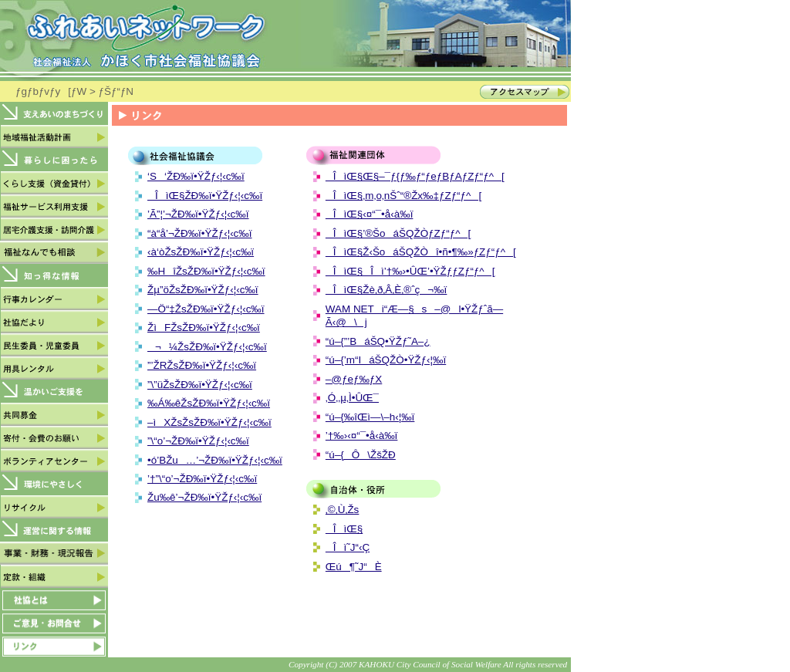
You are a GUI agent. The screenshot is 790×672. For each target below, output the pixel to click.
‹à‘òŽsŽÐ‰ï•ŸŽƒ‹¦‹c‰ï (201, 252)
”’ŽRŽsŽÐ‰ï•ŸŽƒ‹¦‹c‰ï (202, 365)
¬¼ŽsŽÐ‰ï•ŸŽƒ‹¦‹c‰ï (207, 347)
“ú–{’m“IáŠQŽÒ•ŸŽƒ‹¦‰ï (386, 360)
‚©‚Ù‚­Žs (343, 510)
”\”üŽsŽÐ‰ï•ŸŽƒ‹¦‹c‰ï (200, 385)
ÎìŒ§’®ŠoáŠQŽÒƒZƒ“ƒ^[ (398, 233)
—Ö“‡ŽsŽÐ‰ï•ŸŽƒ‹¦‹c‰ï (206, 309)
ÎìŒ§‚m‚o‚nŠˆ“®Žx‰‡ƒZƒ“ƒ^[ (403, 196)
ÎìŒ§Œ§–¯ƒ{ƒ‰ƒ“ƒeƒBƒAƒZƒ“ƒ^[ (415, 176)
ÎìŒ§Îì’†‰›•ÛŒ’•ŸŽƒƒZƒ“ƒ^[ (410, 271)
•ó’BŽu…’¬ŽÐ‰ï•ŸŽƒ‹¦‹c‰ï (215, 460)
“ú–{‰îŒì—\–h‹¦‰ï (370, 417)
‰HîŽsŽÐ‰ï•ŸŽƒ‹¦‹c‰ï (206, 271)
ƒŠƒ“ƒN (116, 91)
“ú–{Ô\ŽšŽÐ (361, 455)
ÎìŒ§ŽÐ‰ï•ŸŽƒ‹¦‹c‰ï (205, 196)
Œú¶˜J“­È (354, 567)
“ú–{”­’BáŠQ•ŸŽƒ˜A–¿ (378, 341)
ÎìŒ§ (344, 529)
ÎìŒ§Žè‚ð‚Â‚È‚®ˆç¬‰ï (387, 290)
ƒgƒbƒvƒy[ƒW (51, 91)
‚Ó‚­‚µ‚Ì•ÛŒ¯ (352, 398)
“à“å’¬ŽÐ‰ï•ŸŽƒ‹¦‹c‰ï (200, 233)
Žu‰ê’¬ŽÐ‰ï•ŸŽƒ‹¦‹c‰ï (204, 497)
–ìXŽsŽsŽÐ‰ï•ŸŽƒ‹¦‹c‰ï (209, 422)
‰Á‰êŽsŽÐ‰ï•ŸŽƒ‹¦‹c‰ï (209, 403)
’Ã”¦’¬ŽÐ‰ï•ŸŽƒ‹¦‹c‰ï (198, 214)
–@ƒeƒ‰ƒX (354, 379)
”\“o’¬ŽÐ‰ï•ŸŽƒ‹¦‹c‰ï (198, 441)
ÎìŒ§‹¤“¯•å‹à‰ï (370, 214)
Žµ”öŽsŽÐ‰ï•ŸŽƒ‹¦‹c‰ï (203, 290)
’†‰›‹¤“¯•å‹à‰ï (362, 436)
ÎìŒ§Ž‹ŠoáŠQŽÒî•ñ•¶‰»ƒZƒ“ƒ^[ (421, 252)
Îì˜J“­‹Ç (348, 547)
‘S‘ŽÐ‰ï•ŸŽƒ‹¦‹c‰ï (196, 176)
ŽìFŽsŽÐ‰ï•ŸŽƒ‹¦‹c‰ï (204, 328)
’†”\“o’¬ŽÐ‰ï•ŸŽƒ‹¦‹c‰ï (202, 479)
